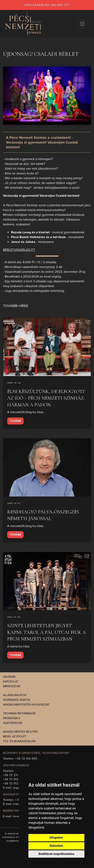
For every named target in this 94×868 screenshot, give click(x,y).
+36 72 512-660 (26, 759)
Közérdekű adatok (17, 700)
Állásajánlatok (15, 695)
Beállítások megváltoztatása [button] (56, 854)
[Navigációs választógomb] (82, 24)
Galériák (9, 677)
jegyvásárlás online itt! (47, 5)
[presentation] (47, 347)
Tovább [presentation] (15, 421)
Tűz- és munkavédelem (19, 741)
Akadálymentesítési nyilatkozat (26, 705)
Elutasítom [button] (56, 846)
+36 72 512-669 (14, 779)
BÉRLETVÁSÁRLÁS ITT (19, 250)
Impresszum (11, 686)
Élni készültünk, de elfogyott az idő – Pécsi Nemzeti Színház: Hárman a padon (46, 398)
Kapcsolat (11, 682)
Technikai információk (19, 713)
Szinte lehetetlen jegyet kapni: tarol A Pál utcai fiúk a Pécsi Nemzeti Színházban (46, 632)
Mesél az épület (15, 737)
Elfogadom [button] (56, 838)
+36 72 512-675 (14, 783)
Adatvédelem (12, 723)
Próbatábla (12, 718)
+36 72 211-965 (14, 775)
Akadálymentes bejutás (20, 732)
